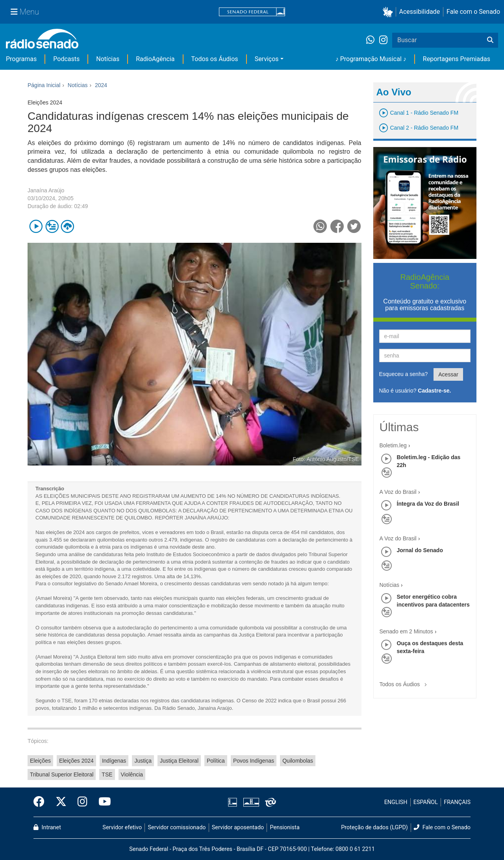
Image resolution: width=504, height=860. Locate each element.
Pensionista (285, 827)
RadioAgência (155, 59)
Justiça (143, 761)
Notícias (108, 59)
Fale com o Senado (473, 12)
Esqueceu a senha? (404, 374)
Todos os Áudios (215, 59)
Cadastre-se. (434, 391)
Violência (132, 774)
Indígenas (114, 761)
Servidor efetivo (122, 827)
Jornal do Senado (420, 550)
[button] (389, 12)
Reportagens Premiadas (457, 59)
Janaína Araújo (46, 190)
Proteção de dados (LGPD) (374, 827)
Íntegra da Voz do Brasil (428, 504)
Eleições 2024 (76, 761)
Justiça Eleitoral (179, 761)
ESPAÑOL (426, 802)
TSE (107, 774)
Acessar (448, 374)
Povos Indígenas (254, 761)
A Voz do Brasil (398, 492)
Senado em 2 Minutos (406, 631)
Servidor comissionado (177, 827)
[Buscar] (490, 40)
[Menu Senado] (25, 12)
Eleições (40, 761)
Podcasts (66, 59)
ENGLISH (396, 802)
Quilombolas (298, 761)
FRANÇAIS (457, 802)
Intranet (47, 827)
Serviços (267, 59)
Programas (21, 59)
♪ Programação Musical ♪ (371, 59)
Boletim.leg (393, 445)
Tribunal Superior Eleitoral (62, 774)
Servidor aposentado (238, 827)
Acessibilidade (420, 12)
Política (216, 761)
